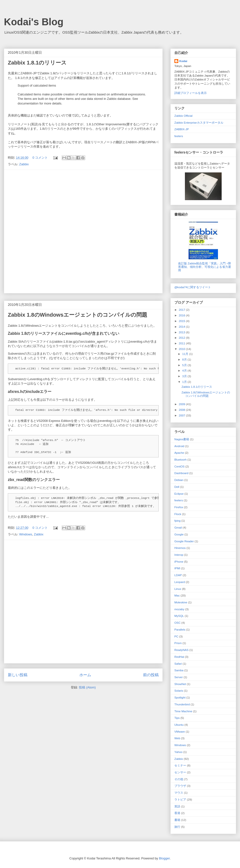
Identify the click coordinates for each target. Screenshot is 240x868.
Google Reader (184, 541)
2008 (182, 410)
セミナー (180, 765)
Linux (178, 589)
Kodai (183, 61)
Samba (179, 670)
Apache (179, 453)
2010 (182, 349)
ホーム (85, 675)
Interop (179, 555)
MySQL (179, 616)
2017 (182, 310)
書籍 (177, 820)
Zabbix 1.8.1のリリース (37, 63)
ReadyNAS (181, 650)
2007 (182, 415)
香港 (177, 813)
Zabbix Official (183, 116)
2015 (182, 321)
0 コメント (40, 158)
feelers (179, 136)
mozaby (179, 609)
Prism (178, 643)
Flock (178, 514)
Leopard (180, 582)
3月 (185, 376)
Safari (178, 664)
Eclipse (179, 494)
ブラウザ (180, 786)
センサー (180, 772)
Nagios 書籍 (182, 439)
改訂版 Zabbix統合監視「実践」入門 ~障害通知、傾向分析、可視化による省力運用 (204, 267)
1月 (185, 382)
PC (176, 636)
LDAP (178, 575)
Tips (177, 718)
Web (177, 738)
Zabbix (24, 164)
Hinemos (180, 548)
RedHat (179, 657)
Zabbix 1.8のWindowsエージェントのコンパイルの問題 (78, 315)
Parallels (180, 629)
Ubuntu (179, 725)
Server (179, 677)
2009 (182, 404)
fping (177, 521)
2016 (182, 315)
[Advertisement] (58, 232)
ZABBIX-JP (182, 129)
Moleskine (181, 602)
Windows (26, 534)
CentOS (180, 466)
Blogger (164, 858)
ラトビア (180, 799)
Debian (179, 480)
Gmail (178, 527)
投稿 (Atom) (87, 687)
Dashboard (181, 473)
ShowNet (180, 684)
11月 (186, 354)
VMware (180, 732)
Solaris (179, 691)
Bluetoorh (180, 460)
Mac (177, 595)
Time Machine (183, 711)
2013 (182, 332)
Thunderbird (182, 704)
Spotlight (180, 697)
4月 (185, 370)
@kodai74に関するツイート (193, 287)
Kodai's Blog (34, 22)
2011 (182, 343)
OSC (177, 623)
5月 (185, 365)
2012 (182, 338)
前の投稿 (151, 675)
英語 (177, 806)
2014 (182, 327)
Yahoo (178, 752)
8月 (185, 359)
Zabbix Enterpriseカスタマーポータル (199, 123)
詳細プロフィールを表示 (191, 93)
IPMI (177, 568)
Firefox (179, 507)
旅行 (177, 827)
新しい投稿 (18, 675)
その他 (179, 779)
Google (179, 534)
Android (179, 446)
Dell (177, 487)
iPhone (179, 562)
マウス (179, 793)
